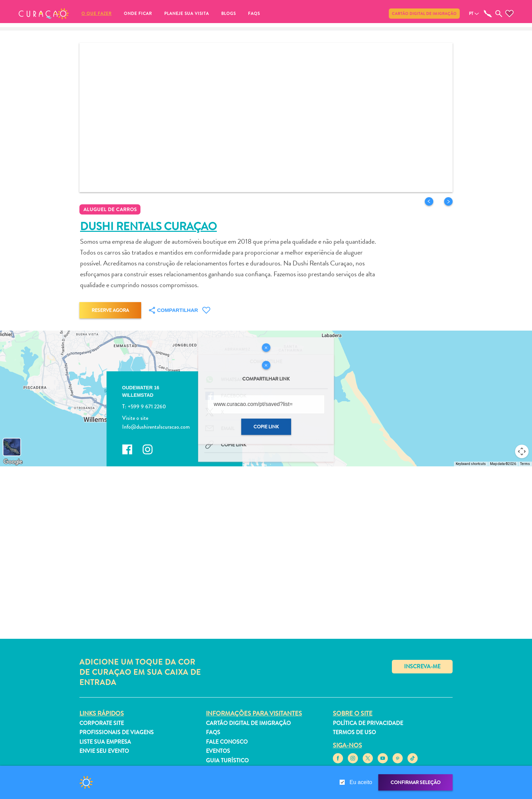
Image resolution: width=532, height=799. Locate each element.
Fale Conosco (227, 742)
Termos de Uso (354, 732)
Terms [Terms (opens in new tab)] (525, 464)
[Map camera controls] (522, 451)
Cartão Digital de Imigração (424, 14)
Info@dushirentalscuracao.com (156, 427)
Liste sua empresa (105, 742)
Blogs (229, 14)
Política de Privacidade (368, 723)
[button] (44, 14)
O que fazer (97, 14)
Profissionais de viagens (117, 732)
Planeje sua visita (187, 14)
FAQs (254, 14)
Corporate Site (102, 723)
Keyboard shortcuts (471, 464)
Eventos (218, 751)
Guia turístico (227, 760)
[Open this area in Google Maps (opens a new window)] (13, 462)
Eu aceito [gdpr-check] (361, 782)
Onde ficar (138, 14)
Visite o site (135, 418)
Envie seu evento (104, 751)
